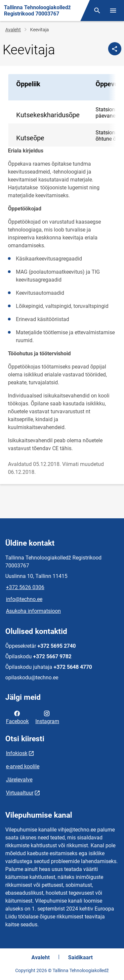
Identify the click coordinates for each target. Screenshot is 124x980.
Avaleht (13, 30)
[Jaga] (115, 49)
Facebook (17, 717)
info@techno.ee (24, 599)
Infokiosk (17, 753)
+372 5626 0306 (25, 587)
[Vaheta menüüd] (113, 11)
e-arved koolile (23, 766)
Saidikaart (80, 957)
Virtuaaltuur (20, 793)
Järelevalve (19, 780)
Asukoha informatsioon (33, 611)
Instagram (47, 717)
